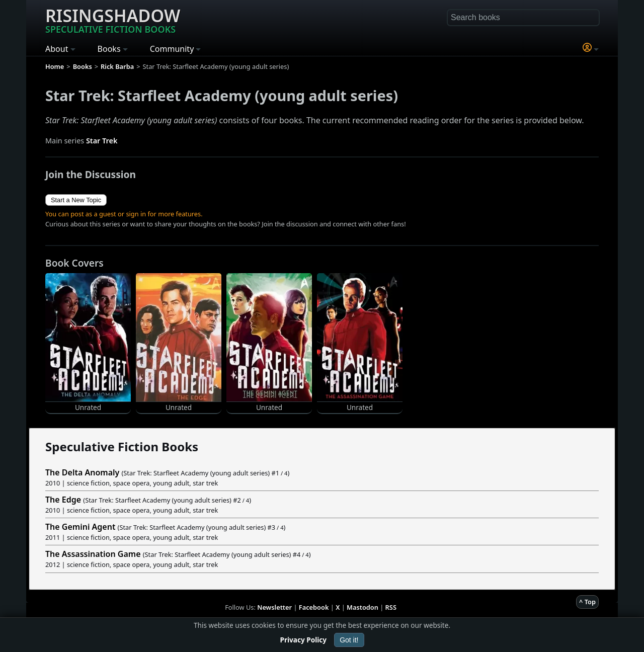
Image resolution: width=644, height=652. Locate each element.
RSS (391, 607)
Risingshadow (113, 20)
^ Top (587, 602)
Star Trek (102, 141)
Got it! (349, 640)
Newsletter (274, 607)
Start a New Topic (76, 200)
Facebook (314, 607)
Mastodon (363, 607)
